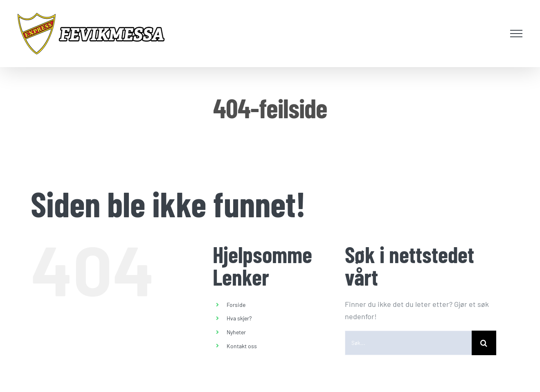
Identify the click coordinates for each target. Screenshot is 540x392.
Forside (236, 305)
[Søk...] (408, 343)
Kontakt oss (242, 346)
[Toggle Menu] (516, 34)
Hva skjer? (239, 318)
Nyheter (236, 332)
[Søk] (484, 343)
